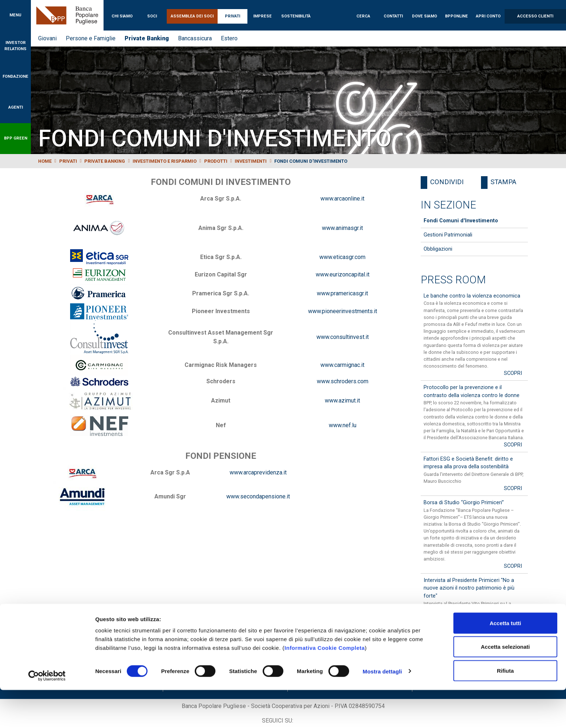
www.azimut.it (342, 401)
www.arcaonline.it (342, 199)
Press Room (453, 280)
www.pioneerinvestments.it (343, 311)
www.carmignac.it (342, 365)
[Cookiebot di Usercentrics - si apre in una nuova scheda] (47, 714)
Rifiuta (506, 709)
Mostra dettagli (382, 709)
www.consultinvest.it (343, 337)
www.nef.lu (343, 425)
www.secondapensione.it (258, 496)
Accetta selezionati (505, 685)
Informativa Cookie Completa (325, 686)
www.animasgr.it (342, 228)
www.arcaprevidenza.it (258, 472)
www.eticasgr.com (342, 257)
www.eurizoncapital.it (343, 274)
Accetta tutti (506, 661)
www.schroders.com (343, 381)
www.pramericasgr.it (342, 293)
